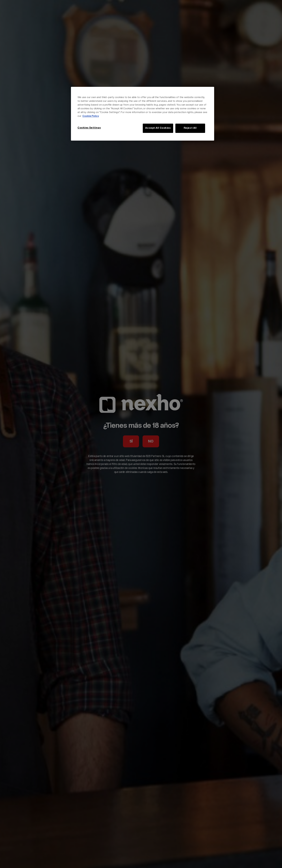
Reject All (190, 128)
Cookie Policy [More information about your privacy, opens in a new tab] (91, 116)
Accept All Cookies (158, 128)
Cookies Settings (89, 128)
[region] (143, 114)
